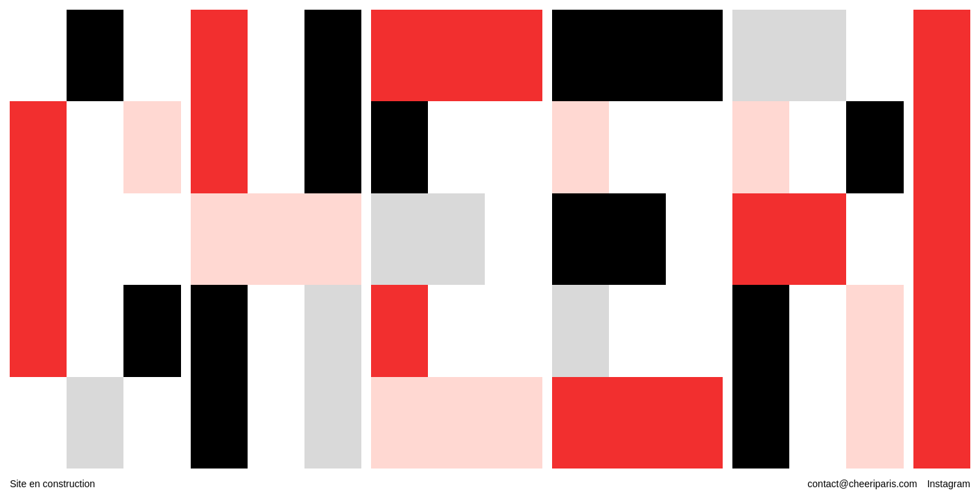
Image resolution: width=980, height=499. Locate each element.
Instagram (949, 484)
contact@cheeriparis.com (862, 484)
